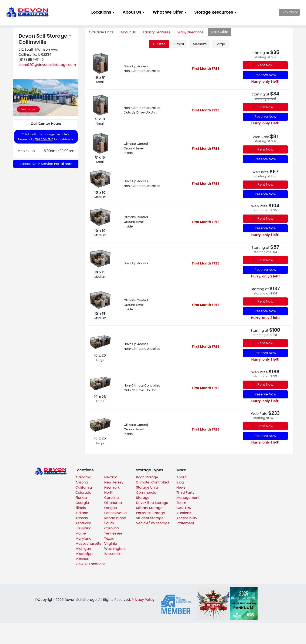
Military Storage (149, 508)
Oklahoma (113, 503)
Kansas (82, 518)
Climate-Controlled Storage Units (153, 485)
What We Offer (168, 12)
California (84, 487)
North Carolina (112, 495)
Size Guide (220, 32)
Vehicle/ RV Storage (153, 523)
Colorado (83, 493)
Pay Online (283, 12)
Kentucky (83, 523)
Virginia (111, 544)
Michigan (83, 549)
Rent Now (265, 65)
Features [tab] (157, 32)
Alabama (83, 477)
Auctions (184, 513)
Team (181, 503)
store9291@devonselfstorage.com (47, 65)
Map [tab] (190, 32)
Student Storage (150, 518)
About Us (132, 12)
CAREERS (184, 508)
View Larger (27, 109)
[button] (18, 98)
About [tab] (128, 32)
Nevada (111, 477)
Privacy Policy (143, 600)
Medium (200, 44)
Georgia (82, 503)
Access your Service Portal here (46, 164)
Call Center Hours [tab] (46, 124)
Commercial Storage (147, 495)
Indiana (82, 513)
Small (179, 44)
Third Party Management (188, 495)
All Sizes (159, 44)
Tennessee (113, 533)
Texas (109, 538)
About (181, 477)
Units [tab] (101, 32)
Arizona (82, 482)
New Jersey (114, 482)
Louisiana (84, 528)
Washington (115, 549)
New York (112, 487)
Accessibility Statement (187, 521)
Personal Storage (150, 513)
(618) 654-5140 (43, 139)
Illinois (81, 508)
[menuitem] (103, 12)
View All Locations (90, 564)
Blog (180, 482)
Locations (101, 12)
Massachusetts (88, 544)
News (181, 487)
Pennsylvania (116, 513)
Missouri (82, 559)
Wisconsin (113, 554)
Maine (81, 533)
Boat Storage (147, 477)
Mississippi (84, 554)
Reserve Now (265, 75)
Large (220, 44)
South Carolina (112, 526)
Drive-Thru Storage (152, 503)
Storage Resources (214, 12)
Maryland (83, 538)
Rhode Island (115, 518)
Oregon (111, 508)
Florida (81, 498)
